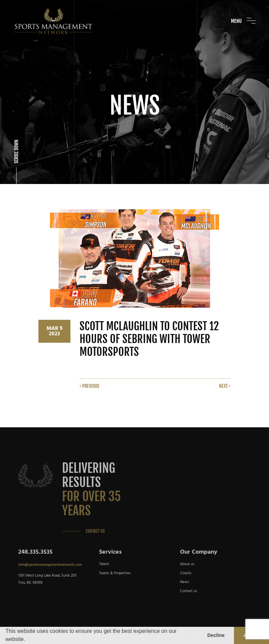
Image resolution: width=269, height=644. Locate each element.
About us (187, 564)
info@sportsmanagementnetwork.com (50, 565)
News (185, 582)
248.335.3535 (35, 552)
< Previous (89, 386)
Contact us (189, 591)
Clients (186, 573)
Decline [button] (216, 635)
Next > (225, 386)
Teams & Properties (115, 573)
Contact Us (95, 531)
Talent (104, 564)
